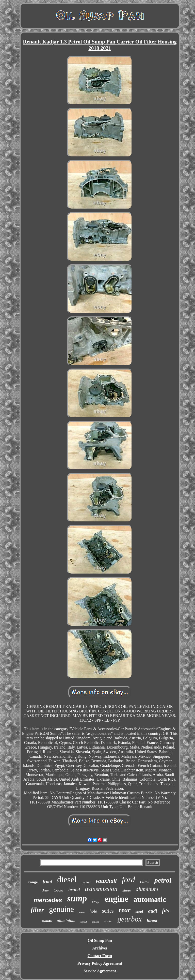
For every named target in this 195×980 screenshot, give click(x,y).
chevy (45, 890)
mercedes (48, 900)
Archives (100, 948)
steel (139, 911)
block (152, 921)
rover (82, 912)
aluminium (66, 921)
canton (86, 882)
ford (128, 880)
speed (83, 922)
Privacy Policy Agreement (100, 963)
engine (116, 899)
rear (125, 910)
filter (37, 910)
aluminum (147, 889)
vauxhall (106, 881)
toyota (59, 890)
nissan (126, 890)
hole (93, 911)
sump (77, 898)
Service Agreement (100, 971)
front (47, 882)
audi (152, 911)
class (145, 882)
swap (96, 902)
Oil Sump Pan (100, 940)
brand (74, 890)
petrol (163, 880)
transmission (101, 889)
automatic (150, 899)
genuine (61, 909)
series (108, 911)
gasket (108, 921)
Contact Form (100, 956)
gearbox (130, 919)
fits (165, 911)
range (33, 882)
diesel (67, 880)
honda (47, 921)
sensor (95, 922)
